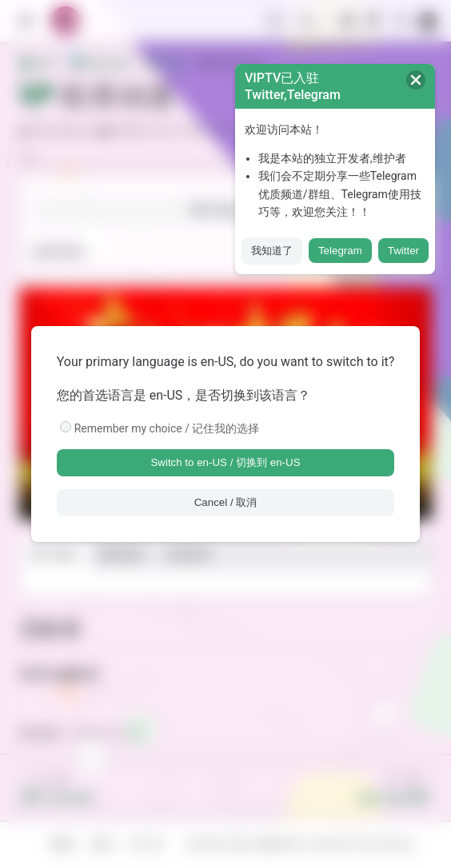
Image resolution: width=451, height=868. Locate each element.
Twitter (403, 251)
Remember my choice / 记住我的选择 (167, 428)
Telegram (340, 251)
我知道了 (272, 251)
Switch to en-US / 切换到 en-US (225, 462)
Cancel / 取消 (226, 502)
